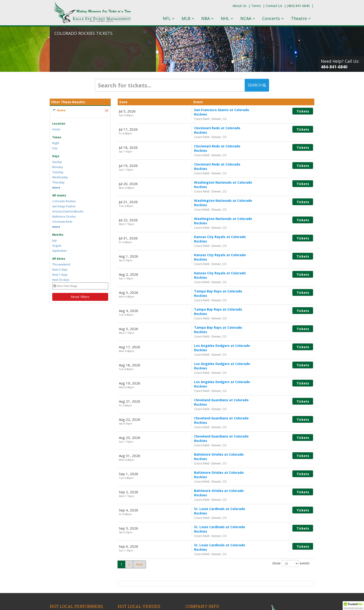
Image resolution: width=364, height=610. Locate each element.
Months (58, 235)
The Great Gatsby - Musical (70, 558)
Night (56, 143)
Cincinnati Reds (62, 222)
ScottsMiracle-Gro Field (135, 568)
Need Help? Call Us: (340, 64)
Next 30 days (61, 280)
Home (56, 129)
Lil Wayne (57, 548)
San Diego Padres (64, 206)
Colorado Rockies (64, 201)
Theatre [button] (301, 18)
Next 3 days (60, 270)
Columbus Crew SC (64, 543)
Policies (191, 553)
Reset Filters (80, 297)
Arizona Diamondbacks (68, 211)
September (60, 251)
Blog (189, 543)
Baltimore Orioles (64, 217)
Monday (58, 167)
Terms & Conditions (201, 548)
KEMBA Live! (127, 548)
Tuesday (58, 172)
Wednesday (60, 177)
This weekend (61, 264)
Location (59, 124)
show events (291, 494)
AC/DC (55, 563)
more (56, 187)
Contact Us (274, 6)
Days (56, 156)
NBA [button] (208, 18)
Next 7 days (60, 275)
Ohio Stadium (128, 558)
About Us (240, 6)
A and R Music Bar (132, 543)
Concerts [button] (273, 18)
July (54, 240)
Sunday (57, 162)
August (57, 246)
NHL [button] (227, 18)
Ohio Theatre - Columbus (137, 563)
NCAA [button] (248, 18)
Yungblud (57, 568)
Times (57, 137)
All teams (59, 195)
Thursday (58, 182)
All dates (59, 259)
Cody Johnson (60, 553)
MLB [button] (188, 18)
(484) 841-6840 (298, 6)
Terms (256, 6)
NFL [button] (169, 18)
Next (139, 495)
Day (55, 148)
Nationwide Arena (131, 553)
